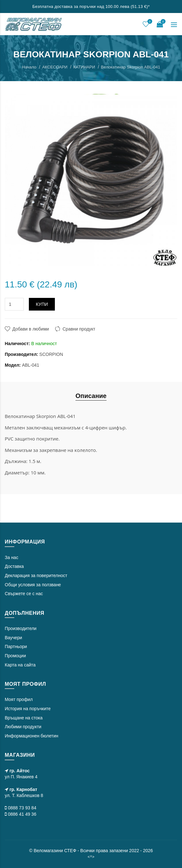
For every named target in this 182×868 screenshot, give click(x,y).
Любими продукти (23, 727)
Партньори (16, 646)
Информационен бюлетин (32, 736)
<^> (91, 857)
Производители (21, 628)
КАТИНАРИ (84, 67)
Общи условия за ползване (33, 585)
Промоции (15, 656)
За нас (12, 557)
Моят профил (19, 699)
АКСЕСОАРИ (55, 67)
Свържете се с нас (24, 594)
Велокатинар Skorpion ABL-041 (130, 67)
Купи (42, 304)
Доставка (14, 566)
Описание (91, 396)
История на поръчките (28, 709)
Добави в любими (31, 329)
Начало (29, 67)
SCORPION (51, 354)
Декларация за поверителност (36, 575)
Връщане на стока (24, 718)
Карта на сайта (20, 665)
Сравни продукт (79, 329)
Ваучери (13, 638)
